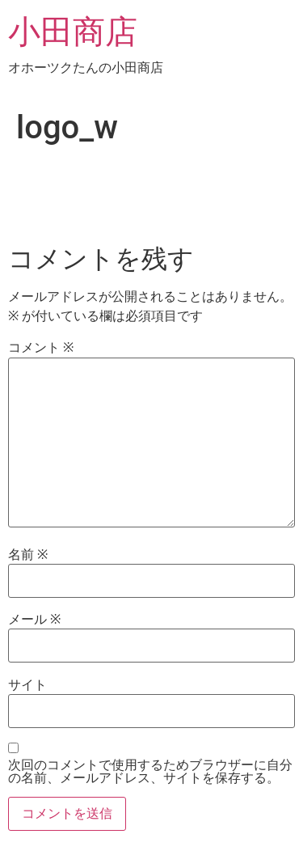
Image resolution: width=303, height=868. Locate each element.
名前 (28, 555)
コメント (41, 348)
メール (34, 620)
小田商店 (73, 32)
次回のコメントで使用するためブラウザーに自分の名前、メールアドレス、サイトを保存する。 (150, 772)
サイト (27, 685)
